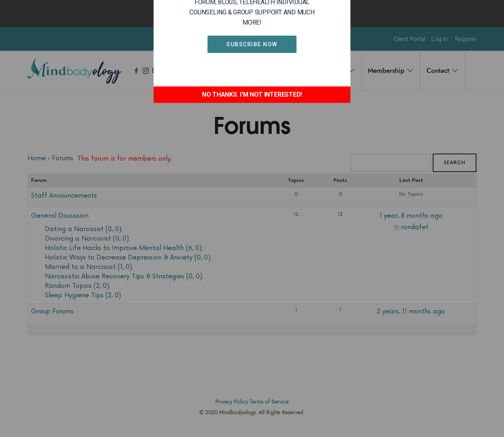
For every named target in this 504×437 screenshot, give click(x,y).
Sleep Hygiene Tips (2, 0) (83, 295)
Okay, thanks (303, 13)
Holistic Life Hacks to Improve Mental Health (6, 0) (123, 248)
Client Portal (409, 39)
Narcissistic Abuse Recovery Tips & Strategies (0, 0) (123, 276)
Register (466, 39)
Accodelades (254, 424)
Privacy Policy (232, 402)
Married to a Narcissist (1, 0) (88, 267)
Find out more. (254, 13)
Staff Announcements (64, 196)
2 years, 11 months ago (411, 311)
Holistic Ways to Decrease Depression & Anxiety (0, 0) (128, 257)
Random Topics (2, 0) (77, 286)
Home (37, 158)
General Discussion (60, 216)
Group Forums (52, 311)
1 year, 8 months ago (411, 216)
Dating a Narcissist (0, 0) (83, 229)
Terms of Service (269, 402)
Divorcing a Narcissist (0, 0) (87, 239)
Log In (440, 39)
